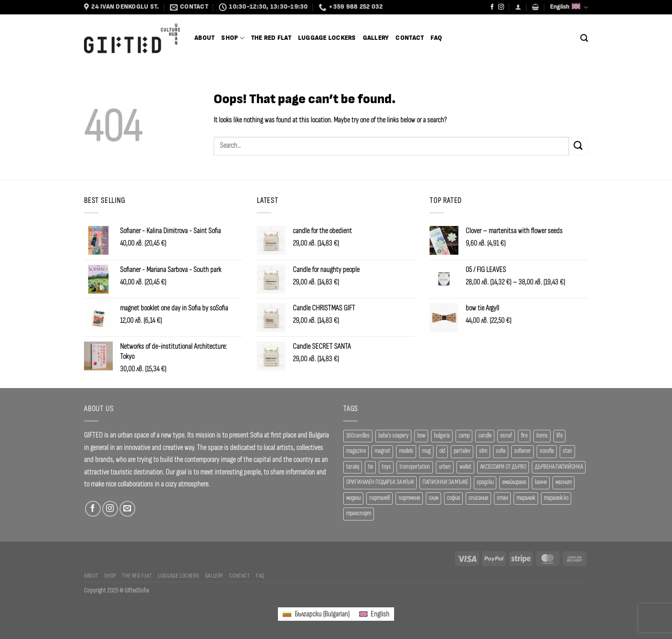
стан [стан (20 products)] (502, 498)
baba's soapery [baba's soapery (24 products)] (393, 436)
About (204, 38)
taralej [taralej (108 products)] (353, 467)
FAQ (436, 38)
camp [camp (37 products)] (464, 436)
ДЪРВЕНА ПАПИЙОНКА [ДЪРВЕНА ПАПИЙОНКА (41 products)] (559, 467)
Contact (410, 38)
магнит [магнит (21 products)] (564, 482)
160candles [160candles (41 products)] (358, 436)
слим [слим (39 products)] (433, 498)
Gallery (376, 38)
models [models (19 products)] (406, 451)
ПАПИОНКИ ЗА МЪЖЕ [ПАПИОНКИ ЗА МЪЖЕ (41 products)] (445, 482)
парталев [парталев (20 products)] (379, 498)
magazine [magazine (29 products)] (356, 451)
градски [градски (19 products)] (485, 482)
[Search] (584, 38)
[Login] (518, 7)
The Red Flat (271, 38)
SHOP (233, 38)
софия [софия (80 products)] (453, 498)
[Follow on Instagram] (501, 7)
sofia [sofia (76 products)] (501, 451)
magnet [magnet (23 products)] (382, 451)
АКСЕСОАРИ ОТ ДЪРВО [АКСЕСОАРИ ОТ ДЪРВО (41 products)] (503, 467)
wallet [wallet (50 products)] (465, 467)
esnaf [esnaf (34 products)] (506, 436)
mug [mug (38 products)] (426, 451)
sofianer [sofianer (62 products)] (522, 451)
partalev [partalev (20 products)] (462, 451)
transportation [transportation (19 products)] (415, 467)
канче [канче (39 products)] (541, 482)
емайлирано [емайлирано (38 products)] (514, 482)
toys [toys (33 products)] (386, 467)
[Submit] (578, 146)
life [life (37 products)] (559, 436)
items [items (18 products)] (542, 436)
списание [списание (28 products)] (478, 498)
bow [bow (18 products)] (421, 436)
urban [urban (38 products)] (445, 467)
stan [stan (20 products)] (567, 451)
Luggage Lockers (327, 38)
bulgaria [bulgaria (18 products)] (442, 436)
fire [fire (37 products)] (524, 436)
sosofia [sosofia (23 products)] (547, 451)
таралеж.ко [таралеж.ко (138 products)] (556, 498)
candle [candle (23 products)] (485, 436)
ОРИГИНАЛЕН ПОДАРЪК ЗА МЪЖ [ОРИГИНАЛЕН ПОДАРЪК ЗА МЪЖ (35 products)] (380, 482)
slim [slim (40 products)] (483, 451)
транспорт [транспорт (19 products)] (359, 514)
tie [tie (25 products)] (370, 467)
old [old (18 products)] (442, 451)
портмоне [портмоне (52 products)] (409, 498)
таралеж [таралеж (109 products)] (526, 498)
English (569, 7)
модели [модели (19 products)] (353, 498)
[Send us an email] (127, 509)
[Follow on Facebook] (492, 7)
